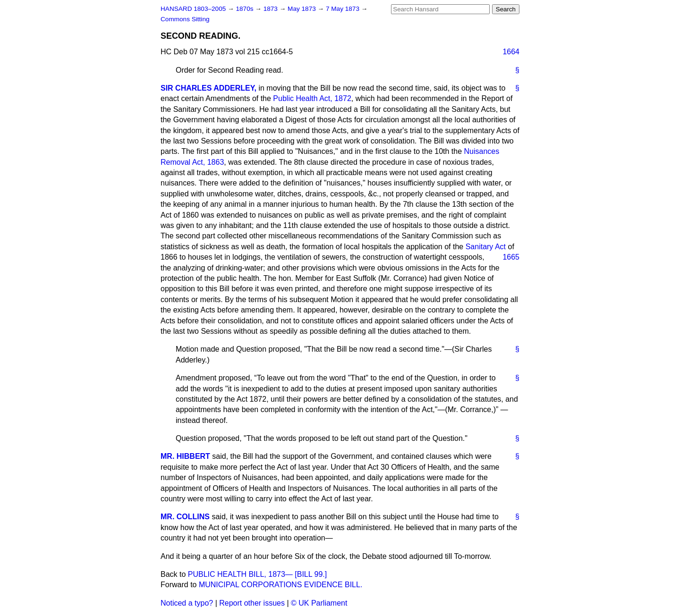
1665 (511, 257)
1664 (511, 52)
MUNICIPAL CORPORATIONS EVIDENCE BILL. (280, 585)
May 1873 (302, 9)
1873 (272, 9)
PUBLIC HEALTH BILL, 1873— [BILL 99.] (257, 574)
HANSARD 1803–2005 (193, 9)
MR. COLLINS (185, 517)
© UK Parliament (319, 603)
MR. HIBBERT (185, 456)
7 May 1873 (344, 9)
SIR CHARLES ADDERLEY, (208, 88)
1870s (245, 9)
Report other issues (252, 603)
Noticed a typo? (187, 603)
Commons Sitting (185, 19)
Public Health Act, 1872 (312, 98)
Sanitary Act (486, 247)
